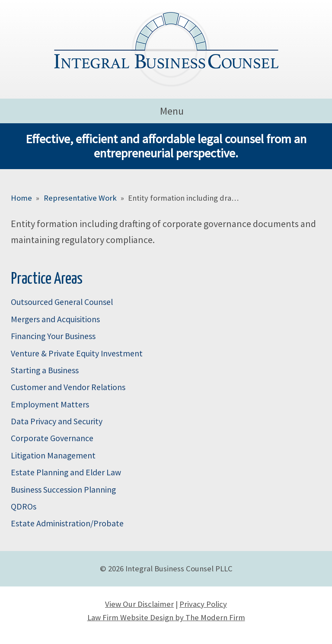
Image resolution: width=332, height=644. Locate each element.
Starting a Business (45, 370)
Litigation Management (53, 455)
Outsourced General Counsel (62, 302)
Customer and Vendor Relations (68, 387)
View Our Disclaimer (139, 604)
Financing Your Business (53, 336)
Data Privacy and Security (57, 421)
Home (21, 198)
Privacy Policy (203, 604)
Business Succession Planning (63, 490)
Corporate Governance (52, 438)
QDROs (24, 506)
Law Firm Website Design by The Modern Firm (166, 617)
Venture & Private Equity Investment (77, 353)
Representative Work (80, 198)
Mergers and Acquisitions (55, 319)
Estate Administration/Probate (67, 523)
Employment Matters (50, 404)
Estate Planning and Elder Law (66, 472)
